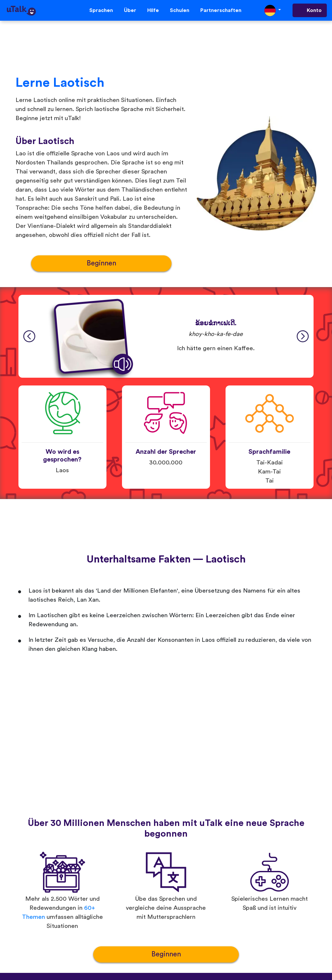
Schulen (180, 10)
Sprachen (101, 10)
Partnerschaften (221, 10)
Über (130, 10)
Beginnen (101, 263)
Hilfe (153, 10)
